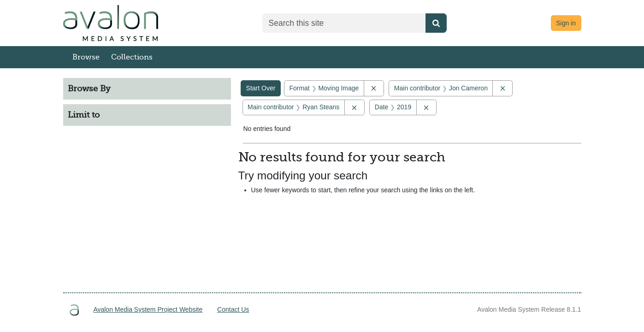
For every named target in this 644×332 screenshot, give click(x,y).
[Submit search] (436, 23)
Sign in (566, 23)
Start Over (261, 88)
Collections (132, 57)
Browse (86, 57)
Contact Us (233, 309)
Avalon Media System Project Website (148, 309)
